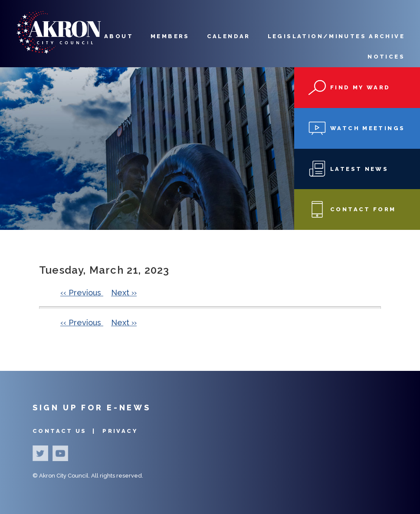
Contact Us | (65, 431)
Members (170, 36)
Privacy (120, 431)
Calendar (229, 36)
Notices (386, 57)
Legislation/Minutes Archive (336, 36)
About (119, 36)
